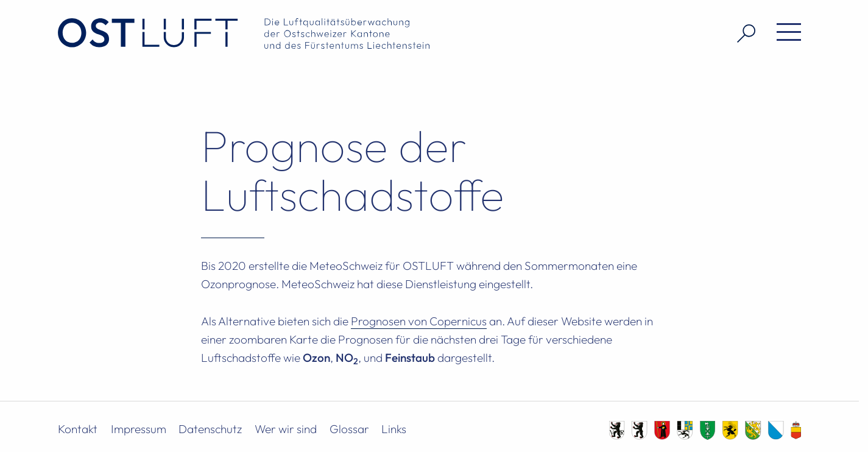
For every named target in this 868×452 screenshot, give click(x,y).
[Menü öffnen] (784, 34)
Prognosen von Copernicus (419, 321)
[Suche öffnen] (742, 34)
